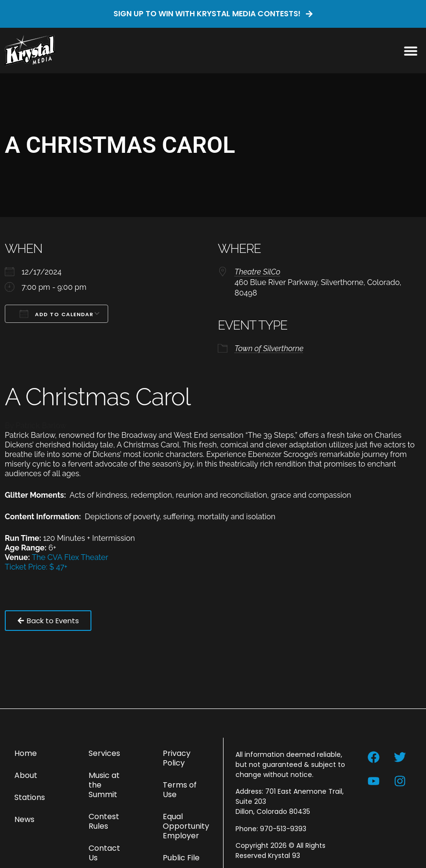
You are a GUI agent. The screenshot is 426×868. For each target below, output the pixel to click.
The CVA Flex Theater (70, 557)
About (26, 775)
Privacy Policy (177, 758)
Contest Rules (104, 821)
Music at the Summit (104, 785)
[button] (410, 51)
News (24, 819)
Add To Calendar (56, 314)
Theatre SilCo (258, 272)
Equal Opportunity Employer (186, 826)
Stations (30, 797)
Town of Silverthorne (269, 348)
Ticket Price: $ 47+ (36, 567)
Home (26, 753)
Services (104, 753)
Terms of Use (180, 790)
